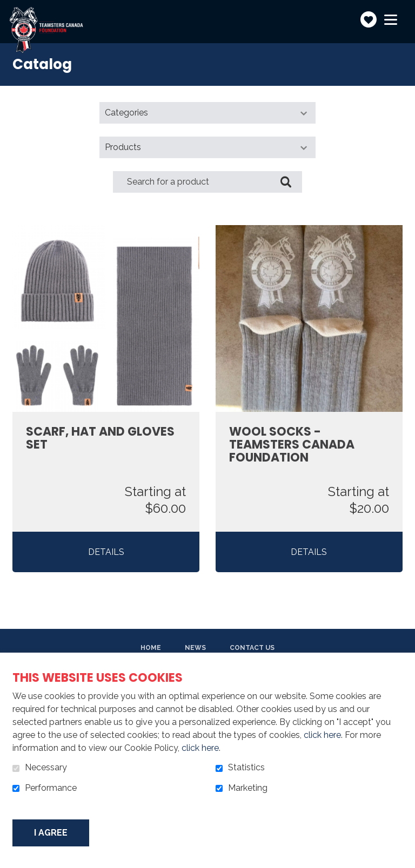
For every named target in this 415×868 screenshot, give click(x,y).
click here (322, 735)
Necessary (46, 768)
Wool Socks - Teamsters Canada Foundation (292, 445)
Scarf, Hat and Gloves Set (100, 438)
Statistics (246, 768)
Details (106, 552)
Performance (51, 788)
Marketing (248, 788)
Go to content (8, 8)
